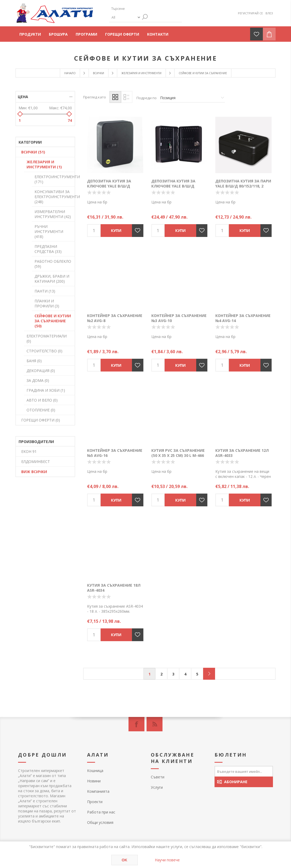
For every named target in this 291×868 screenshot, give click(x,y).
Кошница (95, 771)
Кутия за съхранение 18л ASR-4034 (114, 588)
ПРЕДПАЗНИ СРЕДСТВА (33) (48, 249)
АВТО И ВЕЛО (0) (42, 400)
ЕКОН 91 (29, 451)
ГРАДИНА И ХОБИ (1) (46, 390)
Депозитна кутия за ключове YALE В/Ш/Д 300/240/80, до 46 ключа (176, 186)
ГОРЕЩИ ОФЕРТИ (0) (41, 420)
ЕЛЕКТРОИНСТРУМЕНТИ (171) (55, 179)
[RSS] (155, 724)
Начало (70, 73)
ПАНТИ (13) (45, 291)
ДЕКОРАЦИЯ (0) (41, 371)
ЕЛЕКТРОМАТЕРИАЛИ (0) (47, 339)
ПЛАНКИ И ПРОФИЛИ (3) (47, 303)
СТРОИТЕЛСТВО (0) (44, 351)
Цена (23, 97)
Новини (94, 781)
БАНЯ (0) (34, 361)
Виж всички (34, 472)
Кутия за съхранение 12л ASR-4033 (242, 453)
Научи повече (167, 860)
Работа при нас (101, 812)
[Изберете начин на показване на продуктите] (192, 98)
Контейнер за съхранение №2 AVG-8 (115, 318)
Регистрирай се (250, 13)
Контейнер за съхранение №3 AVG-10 (179, 318)
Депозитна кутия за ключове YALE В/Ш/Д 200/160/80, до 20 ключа (112, 186)
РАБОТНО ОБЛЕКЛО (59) (53, 264)
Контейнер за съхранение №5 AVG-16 (115, 453)
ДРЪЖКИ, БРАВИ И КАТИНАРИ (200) (52, 279)
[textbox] (134, 9)
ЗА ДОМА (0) (38, 380)
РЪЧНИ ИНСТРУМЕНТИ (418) (49, 231)
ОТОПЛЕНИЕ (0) (41, 410)
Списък (127, 97)
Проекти (95, 802)
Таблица (115, 97)
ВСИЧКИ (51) (33, 152)
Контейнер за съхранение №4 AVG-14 (243, 318)
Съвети (158, 777)
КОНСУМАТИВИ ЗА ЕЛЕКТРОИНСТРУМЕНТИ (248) (55, 197)
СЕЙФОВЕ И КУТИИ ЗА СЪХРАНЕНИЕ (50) (53, 321)
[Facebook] (136, 724)
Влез (269, 13)
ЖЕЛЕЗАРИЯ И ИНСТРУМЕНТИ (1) (44, 164)
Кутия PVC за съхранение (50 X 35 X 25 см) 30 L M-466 (178, 453)
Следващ (209, 674)
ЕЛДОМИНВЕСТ (36, 462)
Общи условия (100, 822)
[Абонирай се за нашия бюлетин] (244, 771)
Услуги (157, 787)
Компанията (98, 791)
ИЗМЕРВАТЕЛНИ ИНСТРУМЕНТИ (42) (53, 214)
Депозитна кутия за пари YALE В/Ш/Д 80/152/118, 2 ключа (243, 186)
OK (124, 860)
